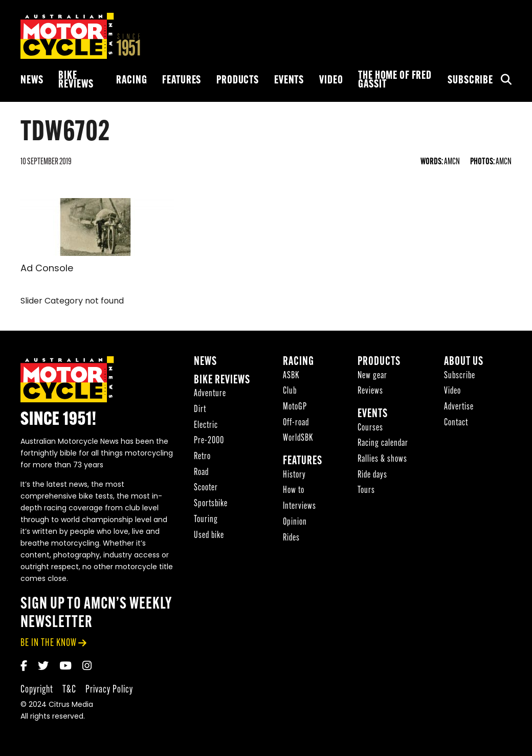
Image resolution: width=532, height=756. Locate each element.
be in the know (49, 643)
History (294, 475)
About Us (464, 362)
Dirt (200, 410)
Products (238, 81)
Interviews (300, 506)
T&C (69, 690)
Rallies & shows (382, 459)
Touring (206, 520)
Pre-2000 (209, 441)
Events (289, 81)
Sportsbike (211, 504)
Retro (202, 457)
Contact (456, 423)
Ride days (372, 475)
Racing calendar (383, 444)
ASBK (291, 376)
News (32, 81)
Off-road (296, 423)
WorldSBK (298, 438)
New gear (372, 376)
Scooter (206, 488)
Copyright (37, 690)
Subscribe (470, 81)
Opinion (295, 522)
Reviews (370, 391)
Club (290, 391)
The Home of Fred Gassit (395, 80)
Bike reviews (76, 80)
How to (294, 491)
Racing (131, 81)
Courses (370, 428)
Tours (366, 491)
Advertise (459, 407)
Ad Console (47, 269)
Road (201, 473)
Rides (291, 538)
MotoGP (295, 407)
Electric (206, 426)
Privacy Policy (109, 690)
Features (182, 81)
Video (331, 81)
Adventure (210, 394)
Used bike (209, 536)
